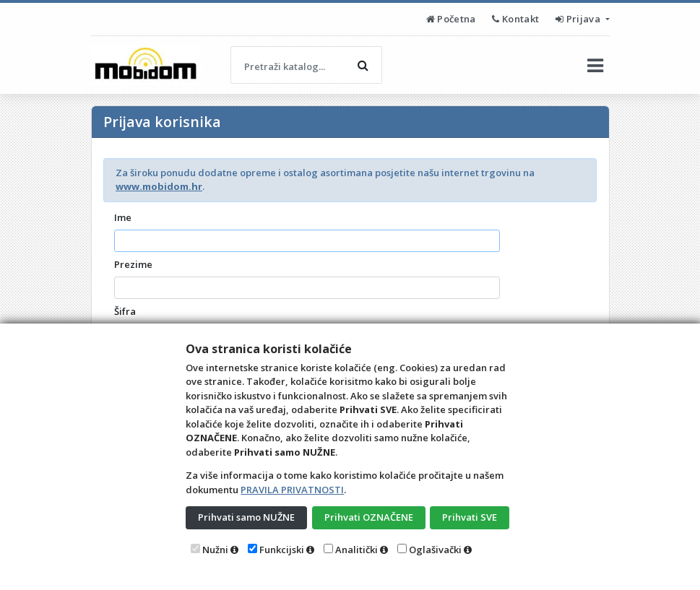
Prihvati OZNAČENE (369, 517)
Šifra (125, 311)
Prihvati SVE (470, 517)
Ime (123, 217)
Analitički (357, 550)
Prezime (133, 264)
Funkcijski (282, 550)
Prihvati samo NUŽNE (246, 517)
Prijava (579, 19)
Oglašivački (435, 550)
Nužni (215, 550)
